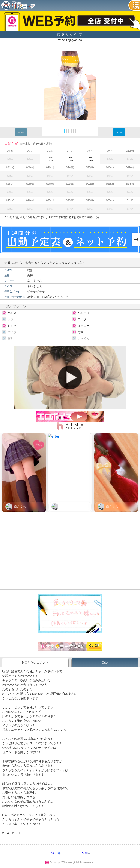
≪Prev (21, 132)
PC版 (84, 853)
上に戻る (52, 853)
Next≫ (119, 132)
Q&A (105, 662)
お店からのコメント (35, 662)
